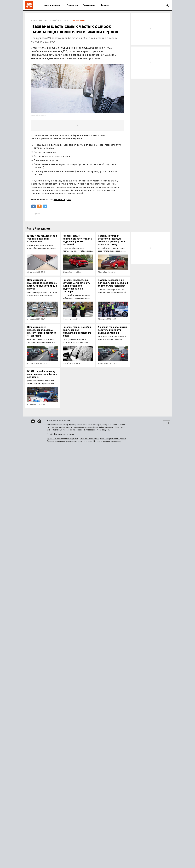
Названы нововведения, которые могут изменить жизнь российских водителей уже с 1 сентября (76, 286)
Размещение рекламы (65, 434)
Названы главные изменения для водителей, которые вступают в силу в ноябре (42, 284)
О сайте (50, 434)
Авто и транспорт (53, 5)
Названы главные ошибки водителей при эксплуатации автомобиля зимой (77, 331)
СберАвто (36, 214)
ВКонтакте (59, 200)
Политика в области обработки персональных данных (103, 439)
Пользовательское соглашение (108, 441)
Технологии (72, 5)
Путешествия (89, 5)
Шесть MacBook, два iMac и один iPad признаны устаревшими (42, 239)
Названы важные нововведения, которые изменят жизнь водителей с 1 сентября (42, 331)
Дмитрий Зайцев (78, 20)
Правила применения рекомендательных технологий (70, 441)
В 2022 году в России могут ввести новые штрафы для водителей (42, 374)
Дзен (68, 200)
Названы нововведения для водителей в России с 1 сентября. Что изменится (113, 283)
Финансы (105, 5)
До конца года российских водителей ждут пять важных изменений (112, 330)
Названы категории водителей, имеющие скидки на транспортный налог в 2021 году (111, 240)
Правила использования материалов (63, 439)
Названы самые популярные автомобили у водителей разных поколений (77, 240)
